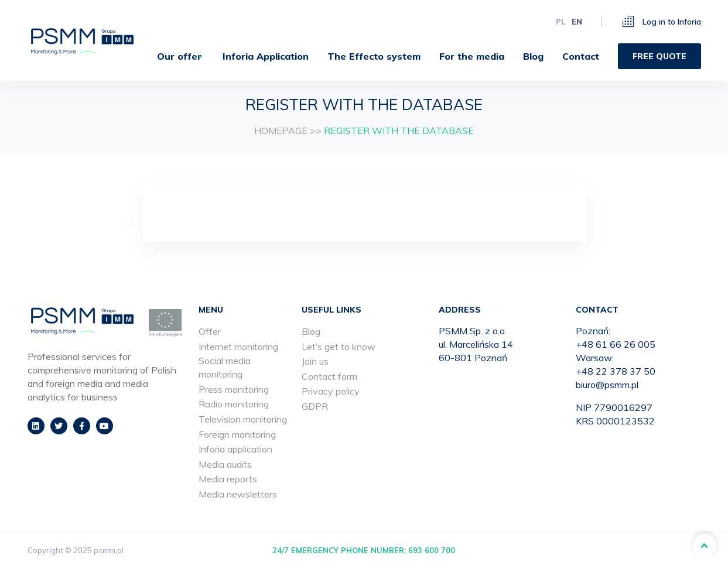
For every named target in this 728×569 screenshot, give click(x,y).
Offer (210, 331)
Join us (315, 361)
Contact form (329, 376)
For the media (472, 56)
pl (561, 22)
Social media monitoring (225, 367)
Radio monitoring (234, 404)
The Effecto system (374, 56)
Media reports (228, 479)
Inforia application (235, 449)
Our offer (172, 56)
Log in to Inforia (662, 21)
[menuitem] (177, 56)
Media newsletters (238, 494)
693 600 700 (432, 550)
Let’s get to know (339, 347)
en (577, 22)
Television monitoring (243, 419)
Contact (581, 56)
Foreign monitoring (237, 434)
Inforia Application (266, 56)
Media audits (225, 464)
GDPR (315, 406)
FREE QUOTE (659, 56)
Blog (533, 56)
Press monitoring (234, 389)
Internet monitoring (238, 347)
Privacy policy (331, 391)
